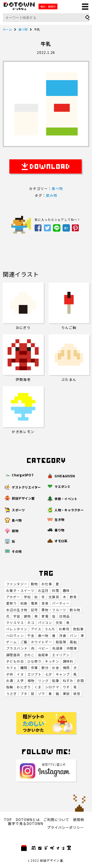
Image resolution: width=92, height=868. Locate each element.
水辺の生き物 (17, 610)
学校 (27, 597)
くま (38, 687)
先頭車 (58, 648)
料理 (56, 591)
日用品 (64, 616)
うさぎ (11, 694)
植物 (31, 681)
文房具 (54, 597)
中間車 (72, 648)
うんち (50, 629)
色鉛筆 (78, 629)
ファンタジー (17, 584)
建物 (27, 616)
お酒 (10, 681)
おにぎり (24, 687)
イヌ (20, 674)
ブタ (24, 694)
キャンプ (63, 674)
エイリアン (61, 655)
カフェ (11, 668)
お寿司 (64, 629)
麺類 (24, 668)
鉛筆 (56, 681)
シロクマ (52, 687)
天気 (59, 623)
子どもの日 (15, 661)
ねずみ (68, 681)
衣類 (80, 681)
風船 (73, 642)
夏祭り (11, 603)
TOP (8, 820)
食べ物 (43, 636)
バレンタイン (17, 629)
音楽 (45, 603)
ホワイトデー (41, 642)
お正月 (43, 591)
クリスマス (15, 623)
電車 (34, 603)
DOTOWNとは (28, 820)
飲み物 (75, 610)
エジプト (35, 674)
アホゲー (13, 597)
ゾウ (42, 694)
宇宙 (17, 616)
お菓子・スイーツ (20, 591)
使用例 (79, 820)
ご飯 (24, 642)
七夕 (49, 674)
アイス (36, 629)
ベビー (44, 648)
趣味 (66, 591)
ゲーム (11, 642)
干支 (31, 636)
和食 (24, 603)
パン (73, 636)
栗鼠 (66, 694)
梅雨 (66, 668)
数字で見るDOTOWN (26, 823)
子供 (10, 674)
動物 (34, 584)
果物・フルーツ (54, 610)
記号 (34, 610)
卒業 (34, 668)
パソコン (45, 623)
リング (43, 681)
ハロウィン (15, 636)
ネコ (31, 623)
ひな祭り (34, 661)
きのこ (29, 655)
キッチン (52, 661)
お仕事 (47, 584)
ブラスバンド (17, 648)
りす (66, 687)
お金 (56, 668)
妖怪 (77, 694)
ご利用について (56, 820)
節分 (45, 668)
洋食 (63, 636)
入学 (20, 681)
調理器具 (13, 655)
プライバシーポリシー (66, 827)
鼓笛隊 (61, 642)
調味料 (68, 661)
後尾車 (43, 655)
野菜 (73, 597)
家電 (45, 616)
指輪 (10, 687)
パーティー (61, 603)
